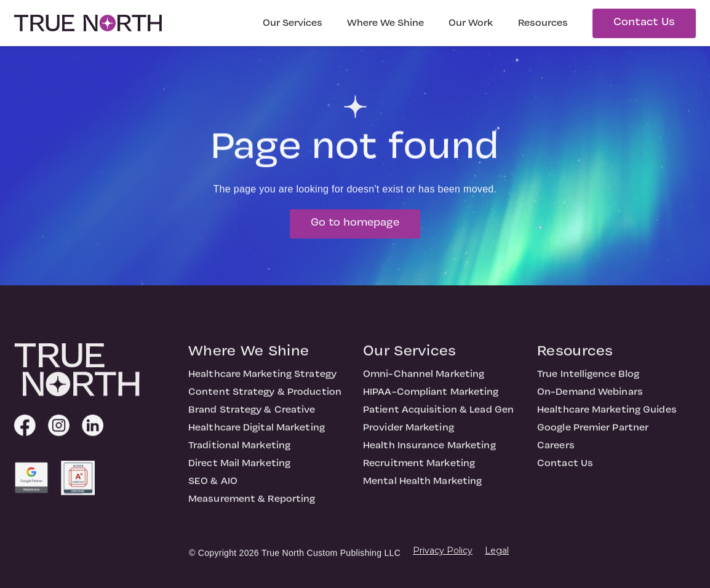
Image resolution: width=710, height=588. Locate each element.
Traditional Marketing (239, 457)
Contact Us (644, 22)
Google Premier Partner (593, 439)
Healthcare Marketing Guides (607, 421)
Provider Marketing (409, 439)
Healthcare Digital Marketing (257, 439)
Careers (556, 457)
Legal (497, 550)
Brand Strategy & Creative (252, 421)
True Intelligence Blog (588, 386)
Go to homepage (355, 234)
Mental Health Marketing (422, 493)
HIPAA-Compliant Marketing (431, 403)
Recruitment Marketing (419, 475)
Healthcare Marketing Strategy (262, 386)
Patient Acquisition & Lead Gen (438, 421)
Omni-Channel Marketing (424, 386)
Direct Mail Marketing (239, 475)
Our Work (471, 23)
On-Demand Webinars (590, 403)
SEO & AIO (213, 493)
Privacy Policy (443, 550)
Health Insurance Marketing (429, 457)
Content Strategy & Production (265, 403)
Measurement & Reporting (252, 511)
